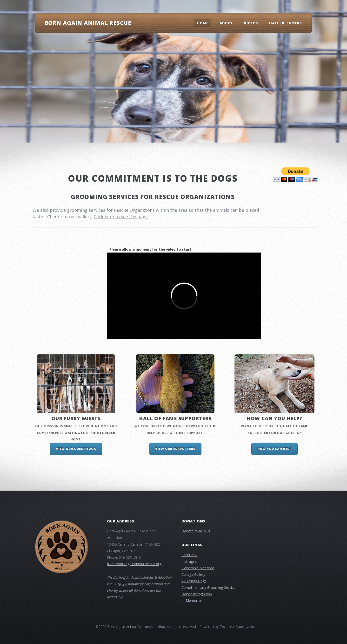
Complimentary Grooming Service (208, 587)
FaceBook (189, 555)
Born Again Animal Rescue (88, 23)
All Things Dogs (194, 581)
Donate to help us (196, 531)
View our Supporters (175, 449)
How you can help (274, 449)
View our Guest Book (76, 449)
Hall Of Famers (286, 23)
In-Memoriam (192, 600)
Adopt (226, 23)
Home (203, 23)
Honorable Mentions (198, 568)
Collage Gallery (193, 574)
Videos (251, 23)
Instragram (190, 561)
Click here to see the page (121, 217)
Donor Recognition (197, 594)
